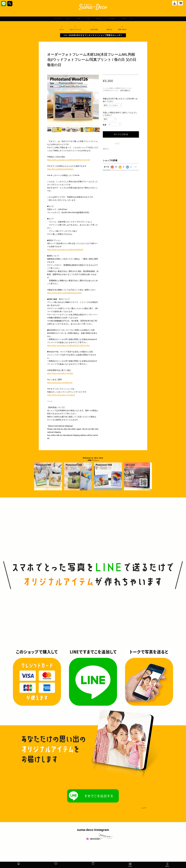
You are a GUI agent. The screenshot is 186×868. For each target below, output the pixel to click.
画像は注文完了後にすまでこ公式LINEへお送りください (120, 100)
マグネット (47, 19)
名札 (84, 19)
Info (110, 28)
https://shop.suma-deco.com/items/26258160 (65, 250)
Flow (95, 28)
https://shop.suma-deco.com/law (60, 374)
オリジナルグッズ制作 (135, 19)
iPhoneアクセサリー (105, 19)
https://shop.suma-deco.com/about (61, 395)
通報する (106, 149)
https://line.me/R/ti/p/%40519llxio (60, 170)
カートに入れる (121, 135)
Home (62, 28)
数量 (105, 125)
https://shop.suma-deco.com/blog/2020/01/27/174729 (69, 160)
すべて (107, 167)
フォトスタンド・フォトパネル (20, 19)
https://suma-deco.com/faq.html (60, 383)
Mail (93, 865)
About (76, 28)
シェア (117, 144)
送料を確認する (125, 91)
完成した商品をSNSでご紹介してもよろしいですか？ (120, 114)
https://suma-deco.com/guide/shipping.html (64, 293)
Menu (167, 865)
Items (130, 865)
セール (179, 19)
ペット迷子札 (67, 19)
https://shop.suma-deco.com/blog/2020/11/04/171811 (69, 346)
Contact (123, 28)
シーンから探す (162, 19)
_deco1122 (93, 839)
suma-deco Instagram (93, 830)
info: (93, 36)
